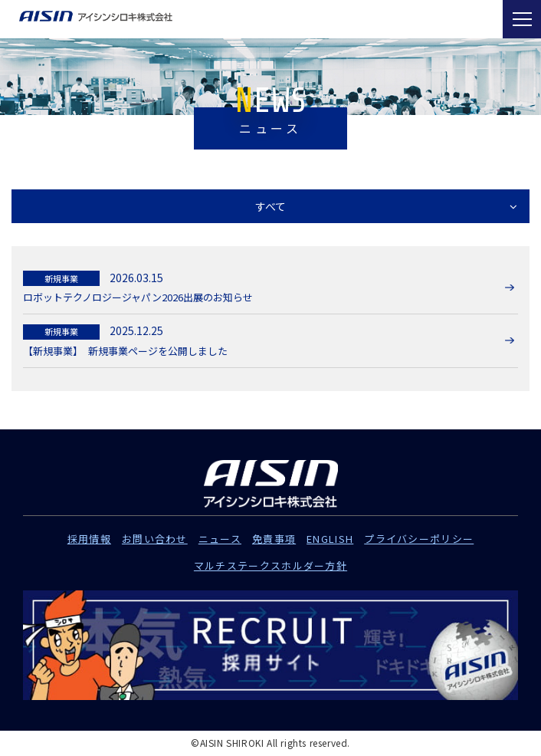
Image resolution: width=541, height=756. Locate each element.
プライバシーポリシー (419, 539)
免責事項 (274, 539)
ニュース (220, 539)
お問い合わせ (155, 539)
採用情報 (89, 539)
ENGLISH (330, 539)
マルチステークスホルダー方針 (270, 565)
